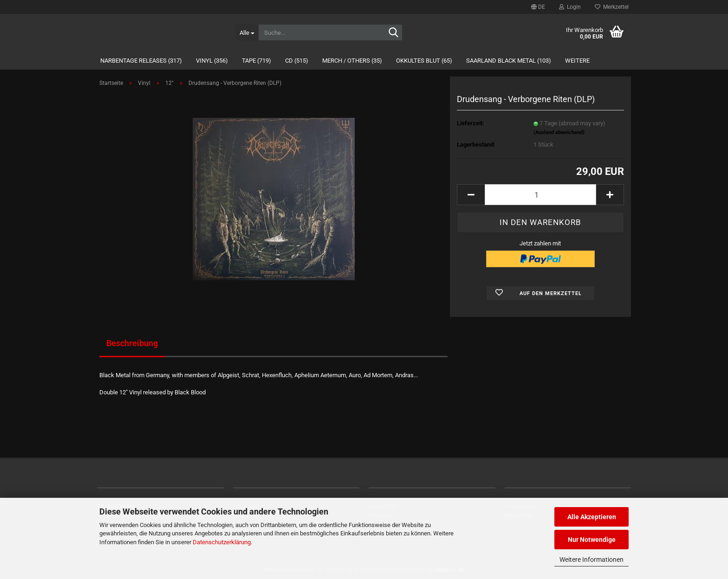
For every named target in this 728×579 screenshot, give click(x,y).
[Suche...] (247, 32)
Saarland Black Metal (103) (509, 61)
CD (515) (297, 61)
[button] (538, 7)
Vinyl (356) (212, 61)
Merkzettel (612, 7)
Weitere (577, 61)
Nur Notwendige (592, 540)
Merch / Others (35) (352, 61)
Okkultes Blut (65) (424, 61)
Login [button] (570, 7)
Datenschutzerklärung (222, 542)
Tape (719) (257, 61)
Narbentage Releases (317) (141, 61)
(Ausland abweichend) (559, 132)
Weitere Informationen (591, 560)
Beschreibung (132, 343)
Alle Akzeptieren (592, 517)
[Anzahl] (540, 195)
